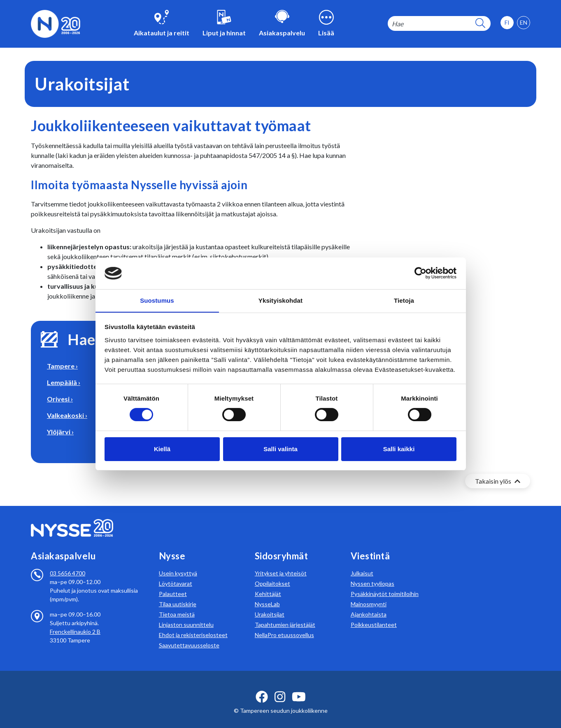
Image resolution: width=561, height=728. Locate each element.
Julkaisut (362, 563)
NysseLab (267, 594)
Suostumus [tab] (157, 300)
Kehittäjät (268, 584)
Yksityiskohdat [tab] (280, 300)
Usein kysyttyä (178, 563)
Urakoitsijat (270, 604)
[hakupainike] (480, 24)
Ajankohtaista (369, 604)
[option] (524, 23)
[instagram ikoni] (280, 687)
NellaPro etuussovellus (284, 625)
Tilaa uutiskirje (178, 594)
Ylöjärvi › (60, 432)
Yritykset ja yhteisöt (281, 563)
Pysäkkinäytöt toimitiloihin (385, 584)
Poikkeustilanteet (374, 615)
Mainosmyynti (369, 594)
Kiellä (162, 449)
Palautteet (173, 584)
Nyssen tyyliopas (372, 574)
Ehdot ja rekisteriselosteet (193, 625)
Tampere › (62, 366)
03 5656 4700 (68, 563)
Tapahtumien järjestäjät (285, 615)
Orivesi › (60, 399)
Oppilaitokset (272, 574)
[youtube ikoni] (299, 687)
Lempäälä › (64, 382)
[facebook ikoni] (262, 687)
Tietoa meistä (177, 604)
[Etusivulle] (56, 23)
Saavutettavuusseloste (189, 635)
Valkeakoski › (67, 415)
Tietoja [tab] (404, 300)
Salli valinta (280, 449)
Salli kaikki (399, 449)
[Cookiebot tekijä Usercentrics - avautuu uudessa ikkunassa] (420, 273)
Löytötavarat (176, 574)
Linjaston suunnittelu (186, 615)
